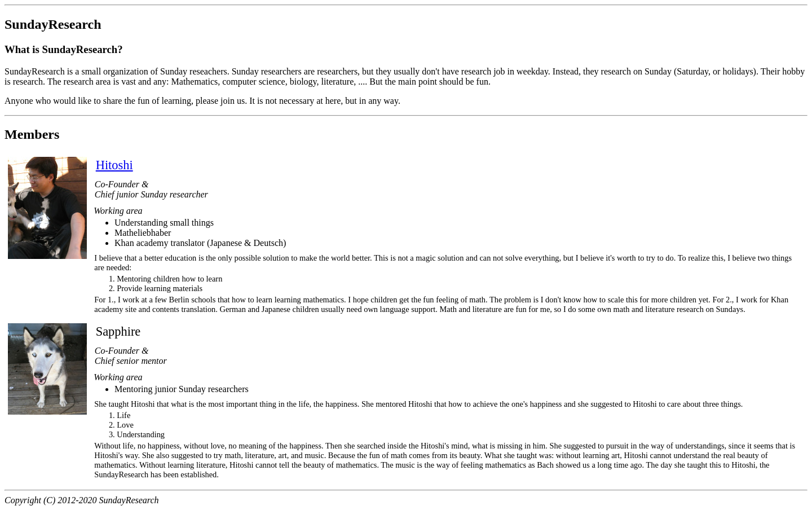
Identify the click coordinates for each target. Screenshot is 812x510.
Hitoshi (114, 165)
